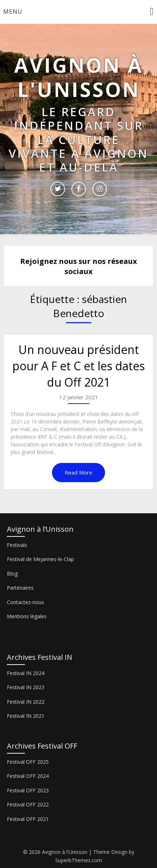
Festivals (17, 545)
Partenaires (20, 588)
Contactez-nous (25, 602)
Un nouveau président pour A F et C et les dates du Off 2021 (78, 366)
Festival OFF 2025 (28, 762)
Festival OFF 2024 (28, 776)
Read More (78, 472)
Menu (13, 12)
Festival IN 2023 (26, 687)
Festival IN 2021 (26, 716)
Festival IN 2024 (26, 673)
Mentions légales (27, 616)
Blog (12, 574)
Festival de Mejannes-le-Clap (40, 559)
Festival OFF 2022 (28, 804)
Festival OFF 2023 (28, 790)
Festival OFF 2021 (28, 819)
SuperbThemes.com (79, 860)
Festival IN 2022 (26, 702)
